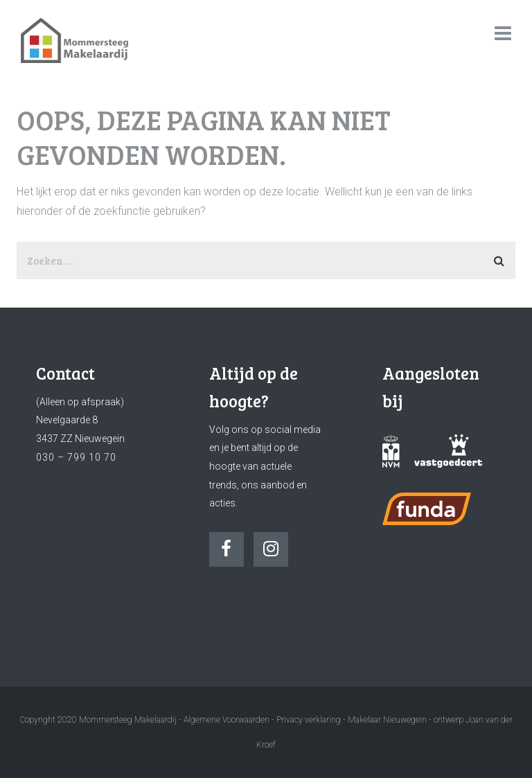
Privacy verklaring (309, 720)
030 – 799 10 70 (76, 457)
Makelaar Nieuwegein (388, 720)
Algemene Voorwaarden (227, 720)
